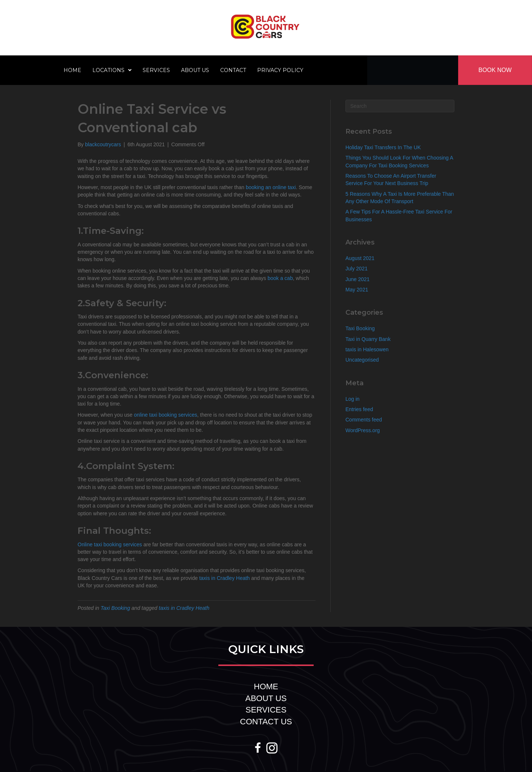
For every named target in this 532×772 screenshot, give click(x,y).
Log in (352, 399)
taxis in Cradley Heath (224, 578)
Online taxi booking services (110, 544)
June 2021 (357, 279)
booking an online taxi (271, 187)
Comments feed (364, 420)
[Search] (400, 106)
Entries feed (359, 409)
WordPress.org (363, 430)
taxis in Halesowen (367, 349)
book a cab (280, 278)
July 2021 (357, 269)
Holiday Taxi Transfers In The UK (383, 147)
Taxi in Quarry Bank (368, 339)
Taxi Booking (115, 608)
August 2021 (360, 258)
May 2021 (357, 290)
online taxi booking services (166, 415)
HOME (266, 686)
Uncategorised (362, 360)
